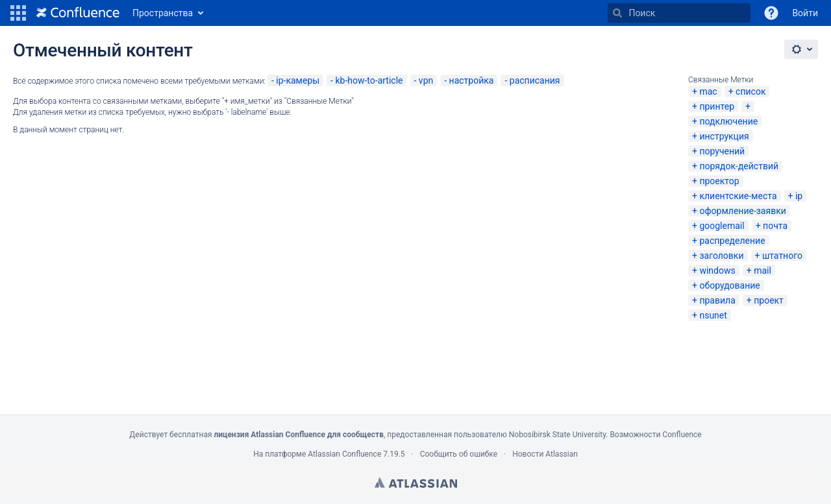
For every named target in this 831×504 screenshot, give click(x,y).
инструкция (724, 136)
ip (799, 196)
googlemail (722, 226)
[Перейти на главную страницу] (78, 13)
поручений (722, 151)
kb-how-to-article (369, 80)
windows (717, 270)
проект (769, 300)
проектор (719, 181)
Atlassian (416, 483)
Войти (805, 13)
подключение (728, 121)
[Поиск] (617, 13)
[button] (18, 13)
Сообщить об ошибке (459, 454)
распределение (732, 241)
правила (717, 300)
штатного (782, 256)
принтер (717, 106)
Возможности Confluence (655, 435)
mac (708, 91)
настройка (472, 80)
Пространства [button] (163, 13)
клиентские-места (738, 196)
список (750, 91)
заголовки (721, 256)
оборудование (729, 285)
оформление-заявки (742, 211)
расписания (535, 80)
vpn (426, 80)
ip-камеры (298, 80)
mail (763, 270)
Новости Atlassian (545, 454)
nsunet (713, 315)
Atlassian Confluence (344, 454)
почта (775, 226)
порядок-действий (739, 166)
